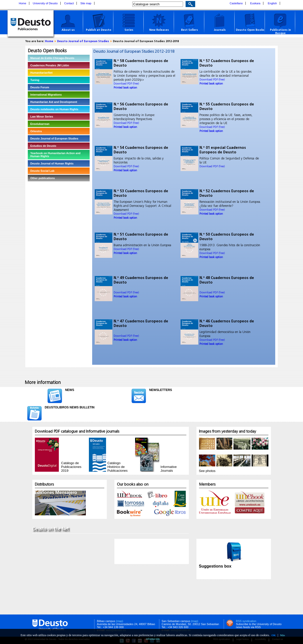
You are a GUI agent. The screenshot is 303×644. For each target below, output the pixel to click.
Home (23, 3)
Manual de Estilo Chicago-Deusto (52, 58)
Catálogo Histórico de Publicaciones (117, 467)
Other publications (43, 178)
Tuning (35, 80)
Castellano (236, 3)
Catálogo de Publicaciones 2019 (71, 467)
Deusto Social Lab (42, 171)
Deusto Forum (40, 87)
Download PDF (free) (126, 84)
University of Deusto (45, 3)
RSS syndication (246, 621)
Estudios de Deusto (43, 146)
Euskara (255, 3)
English (272, 3)
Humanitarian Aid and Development (54, 102)
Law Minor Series (42, 117)
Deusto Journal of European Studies (83, 41)
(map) (120, 621)
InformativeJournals (169, 469)
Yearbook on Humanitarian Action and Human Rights (55, 155)
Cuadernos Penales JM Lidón (50, 65)
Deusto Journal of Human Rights (52, 163)
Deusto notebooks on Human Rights (54, 109)
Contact (69, 3)
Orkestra (36, 131)
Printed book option (125, 88)
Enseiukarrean (40, 124)
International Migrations (46, 95)
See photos (207, 471)
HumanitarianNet (41, 73)
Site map (86, 3)
